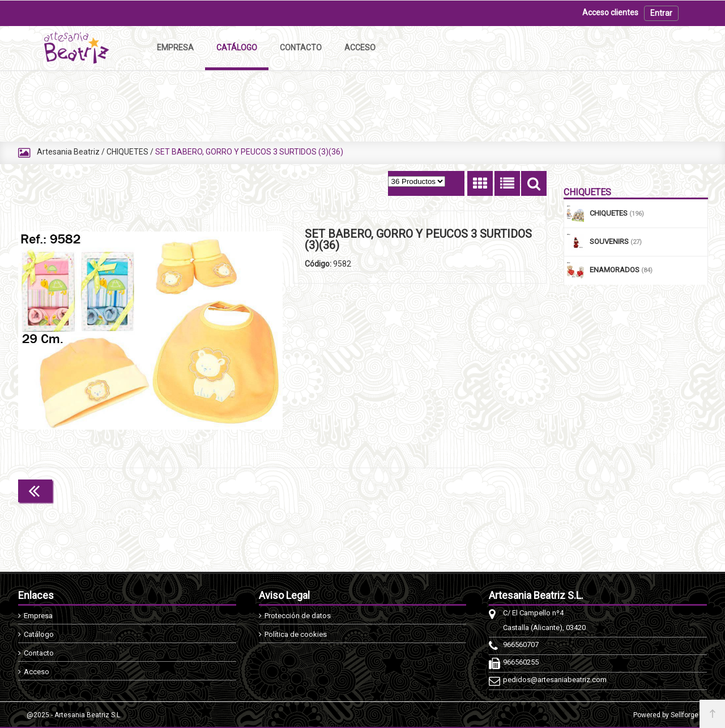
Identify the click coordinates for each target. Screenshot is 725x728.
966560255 (521, 662)
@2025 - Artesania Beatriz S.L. (74, 715)
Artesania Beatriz (68, 152)
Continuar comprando (496, 490)
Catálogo (39, 634)
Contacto (39, 653)
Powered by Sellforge (666, 715)
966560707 (521, 645)
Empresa (38, 616)
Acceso (37, 672)
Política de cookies (296, 634)
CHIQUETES (127, 152)
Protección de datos (298, 616)
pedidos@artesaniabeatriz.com (555, 680)
